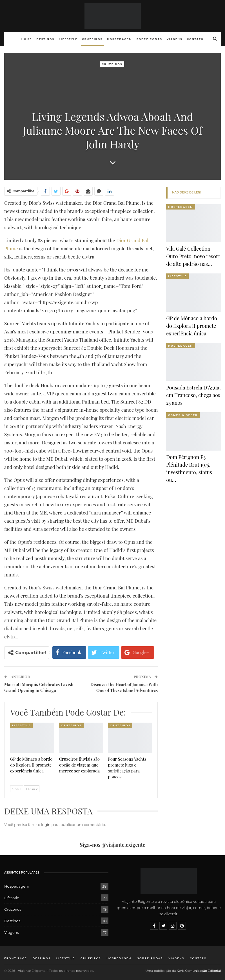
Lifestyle (68, 39)
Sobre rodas (149, 39)
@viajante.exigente (123, 845)
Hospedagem (120, 39)
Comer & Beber (183, 415)
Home (27, 39)
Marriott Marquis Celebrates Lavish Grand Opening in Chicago (39, 687)
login (46, 825)
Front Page (16, 958)
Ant (17, 789)
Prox (32, 789)
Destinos (45, 39)
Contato (195, 39)
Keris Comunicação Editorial (199, 971)
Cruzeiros (92, 39)
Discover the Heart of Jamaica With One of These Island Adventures (124, 687)
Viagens (175, 39)
